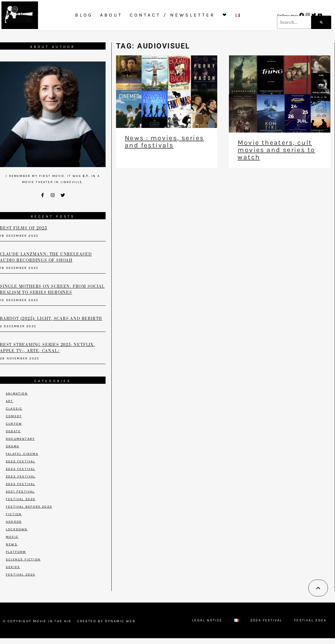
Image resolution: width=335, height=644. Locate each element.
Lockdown (17, 529)
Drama (12, 446)
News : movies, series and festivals (164, 142)
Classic (14, 409)
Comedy (14, 416)
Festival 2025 (21, 575)
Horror (14, 522)
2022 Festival (21, 484)
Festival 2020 (21, 499)
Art (10, 401)
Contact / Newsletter (172, 15)
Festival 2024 (310, 620)
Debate (13, 431)
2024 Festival (21, 469)
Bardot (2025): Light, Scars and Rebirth (51, 319)
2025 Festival (21, 461)
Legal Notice (207, 620)
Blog (84, 15)
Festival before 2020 (29, 507)
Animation (17, 394)
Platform (16, 552)
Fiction (14, 514)
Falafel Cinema (22, 454)
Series (13, 567)
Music (12, 537)
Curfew (14, 424)
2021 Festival (20, 492)
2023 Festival (21, 476)
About (111, 15)
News (12, 544)
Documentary (20, 439)
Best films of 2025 (23, 228)
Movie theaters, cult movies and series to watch (276, 150)
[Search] (321, 22)
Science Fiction (23, 559)
